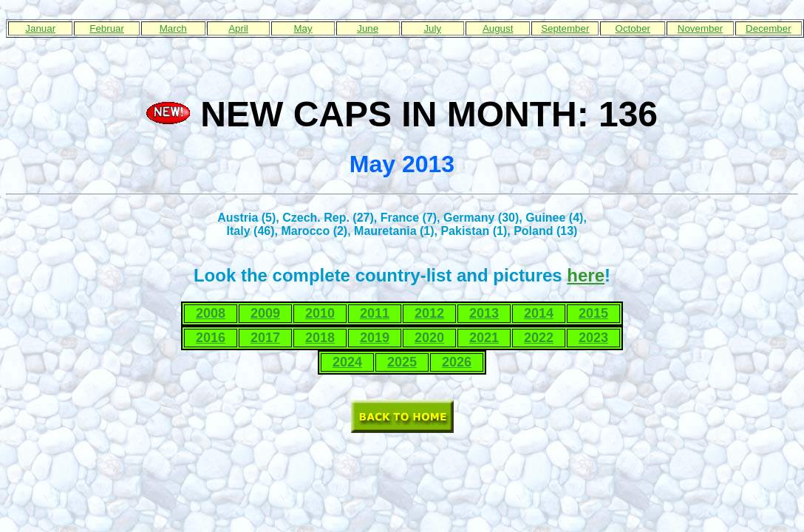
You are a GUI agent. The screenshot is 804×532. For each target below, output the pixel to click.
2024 (347, 362)
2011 (375, 313)
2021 (484, 338)
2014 (539, 313)
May (303, 28)
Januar (40, 28)
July (432, 28)
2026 (457, 362)
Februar (107, 28)
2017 (265, 338)
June (368, 28)
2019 (375, 338)
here (586, 275)
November (700, 28)
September (565, 28)
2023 (593, 338)
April (238, 28)
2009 (265, 313)
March (173, 28)
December (768, 28)
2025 (402, 362)
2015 (593, 313)
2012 (429, 313)
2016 (211, 338)
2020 (429, 338)
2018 (320, 338)
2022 (539, 338)
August (498, 28)
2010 (320, 313)
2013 (484, 313)
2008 (211, 313)
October (633, 28)
